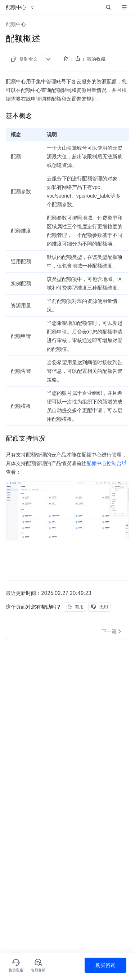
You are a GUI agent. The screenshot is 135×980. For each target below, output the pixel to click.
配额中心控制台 (107, 463)
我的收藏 (96, 59)
